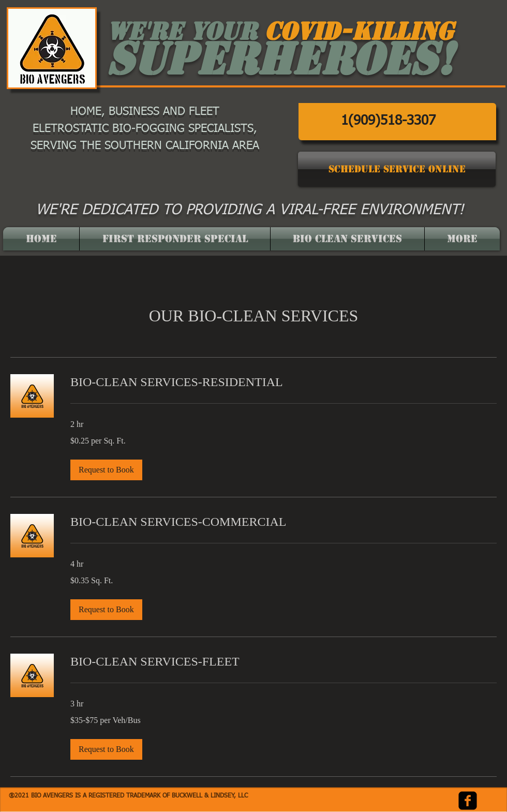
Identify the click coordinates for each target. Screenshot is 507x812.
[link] (284, 382)
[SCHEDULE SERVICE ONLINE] (397, 169)
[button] (106, 470)
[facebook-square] (468, 801)
